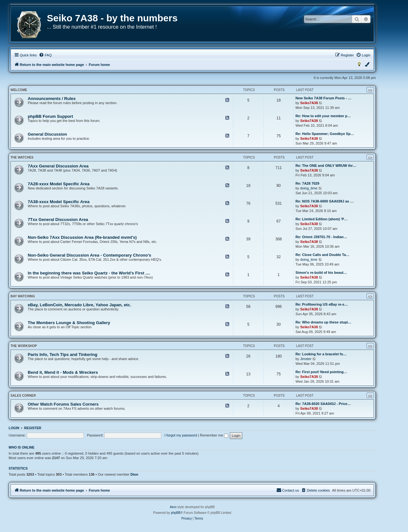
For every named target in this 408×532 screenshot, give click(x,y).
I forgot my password (181, 435)
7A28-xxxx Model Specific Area (59, 184)
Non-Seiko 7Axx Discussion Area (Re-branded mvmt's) (82, 237)
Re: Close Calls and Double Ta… (322, 255)
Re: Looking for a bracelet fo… (321, 354)
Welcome (19, 90)
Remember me (214, 435)
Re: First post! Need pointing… (321, 372)
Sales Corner (23, 396)
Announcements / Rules (52, 99)
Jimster (306, 359)
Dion (134, 474)
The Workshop (24, 346)
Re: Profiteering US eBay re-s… (322, 304)
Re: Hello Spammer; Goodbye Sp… (325, 134)
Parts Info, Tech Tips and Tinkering (62, 355)
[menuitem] (45, 55)
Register (33, 428)
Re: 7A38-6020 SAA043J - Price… (323, 404)
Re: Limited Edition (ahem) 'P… (321, 219)
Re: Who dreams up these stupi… (323, 322)
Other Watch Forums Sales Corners (63, 404)
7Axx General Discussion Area (58, 166)
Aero (173, 507)
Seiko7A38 (309, 103)
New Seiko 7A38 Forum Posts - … (323, 98)
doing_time (309, 188)
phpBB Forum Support (50, 116)
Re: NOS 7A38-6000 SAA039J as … (324, 201)
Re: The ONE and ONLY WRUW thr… (326, 166)
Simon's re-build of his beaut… (321, 273)
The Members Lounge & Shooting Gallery (69, 323)
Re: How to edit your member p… (323, 116)
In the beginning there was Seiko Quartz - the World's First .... (89, 273)
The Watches (22, 157)
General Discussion (47, 134)
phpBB (176, 513)
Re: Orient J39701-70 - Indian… (321, 237)
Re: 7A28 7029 (307, 183)
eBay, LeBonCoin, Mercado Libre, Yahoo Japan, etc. (79, 305)
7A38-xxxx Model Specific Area (59, 202)
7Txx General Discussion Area (58, 220)
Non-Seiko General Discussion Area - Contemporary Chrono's (89, 255)
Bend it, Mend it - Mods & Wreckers (63, 372)
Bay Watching (23, 296)
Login (14, 428)
